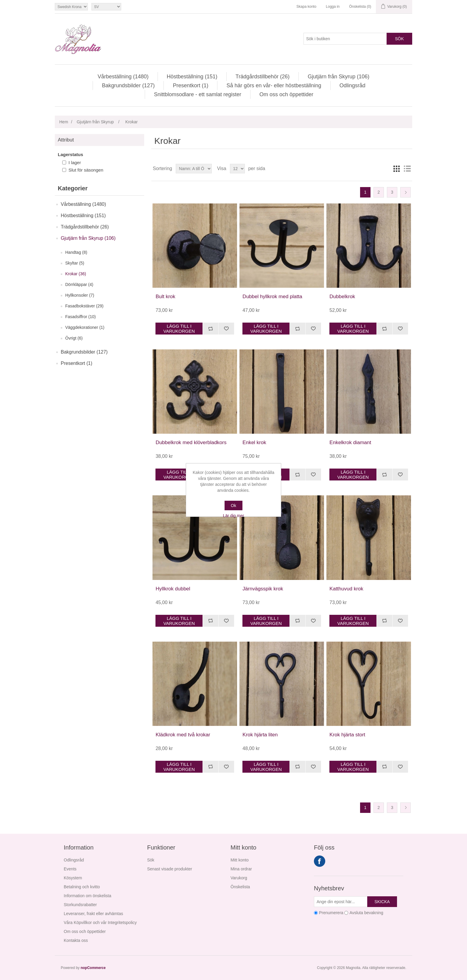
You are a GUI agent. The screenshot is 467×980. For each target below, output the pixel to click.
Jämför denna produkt (210, 329)
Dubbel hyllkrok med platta (272, 297)
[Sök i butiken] (345, 39)
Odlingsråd (352, 85)
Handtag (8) (76, 252)
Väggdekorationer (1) (85, 327)
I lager (75, 162)
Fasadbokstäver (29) (84, 306)
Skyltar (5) (75, 263)
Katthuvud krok (346, 589)
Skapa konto (306, 7)
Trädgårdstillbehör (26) (263, 77)
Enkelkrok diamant (350, 442)
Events (70, 869)
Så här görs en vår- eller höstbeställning (274, 85)
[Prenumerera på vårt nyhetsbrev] (341, 902)
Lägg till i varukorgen (179, 329)
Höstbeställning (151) (192, 77)
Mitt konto (240, 860)
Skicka (382, 902)
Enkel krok (254, 442)
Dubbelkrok (342, 297)
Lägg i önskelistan (226, 329)
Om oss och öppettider (286, 94)
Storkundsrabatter (80, 905)
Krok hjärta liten (260, 735)
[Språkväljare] (106, 7)
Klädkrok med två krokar (183, 735)
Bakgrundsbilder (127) (128, 85)
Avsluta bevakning (366, 913)
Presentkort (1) (190, 85)
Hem (64, 122)
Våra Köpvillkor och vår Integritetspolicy (100, 923)
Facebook (320, 861)
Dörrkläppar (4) (79, 284)
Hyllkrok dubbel (173, 589)
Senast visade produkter (170, 869)
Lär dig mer (234, 516)
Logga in (333, 7)
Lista (407, 169)
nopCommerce (93, 968)
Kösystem (73, 878)
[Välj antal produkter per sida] (237, 169)
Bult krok (165, 297)
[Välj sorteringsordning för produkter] (194, 169)
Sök (399, 39)
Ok (233, 505)
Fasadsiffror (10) (80, 317)
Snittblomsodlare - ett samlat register (198, 94)
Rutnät (396, 169)
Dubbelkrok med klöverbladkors (191, 442)
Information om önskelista (88, 896)
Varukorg (239, 878)
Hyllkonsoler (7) (80, 295)
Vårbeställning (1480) (123, 77)
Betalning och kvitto (82, 887)
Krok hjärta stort (347, 735)
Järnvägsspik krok (263, 589)
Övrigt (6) (74, 338)
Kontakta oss (76, 940)
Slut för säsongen (86, 170)
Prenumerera (331, 913)
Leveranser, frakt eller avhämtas (93, 914)
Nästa (405, 192)
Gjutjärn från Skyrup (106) (338, 77)
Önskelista (240, 887)
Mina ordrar (241, 869)
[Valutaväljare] (71, 7)
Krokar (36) (76, 274)
